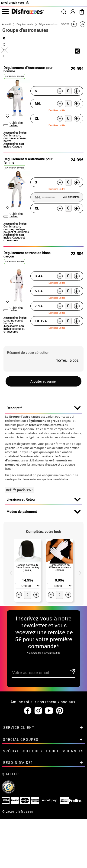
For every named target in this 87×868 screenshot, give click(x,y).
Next (78, 624)
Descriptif (43, 459)
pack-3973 (20, 541)
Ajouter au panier (44, 433)
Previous (9, 624)
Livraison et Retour (43, 551)
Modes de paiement (43, 563)
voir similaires (71, 248)
